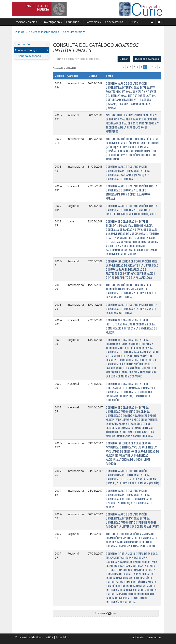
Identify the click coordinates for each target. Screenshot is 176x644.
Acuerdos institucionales (44, 32)
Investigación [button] (53, 22)
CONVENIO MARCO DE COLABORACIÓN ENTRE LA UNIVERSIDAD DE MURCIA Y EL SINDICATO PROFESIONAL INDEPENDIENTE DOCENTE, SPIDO (131, 210)
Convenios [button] (93, 22)
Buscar (124, 59)
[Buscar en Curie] (152, 22)
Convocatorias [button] (115, 22)
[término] (85, 59)
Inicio (20, 32)
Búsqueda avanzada (28, 56)
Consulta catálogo (74, 32)
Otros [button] (134, 22)
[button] (160, 22)
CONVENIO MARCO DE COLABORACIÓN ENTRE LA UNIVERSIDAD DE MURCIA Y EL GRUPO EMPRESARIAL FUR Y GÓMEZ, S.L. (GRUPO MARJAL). (131, 192)
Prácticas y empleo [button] (27, 22)
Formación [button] (74, 22)
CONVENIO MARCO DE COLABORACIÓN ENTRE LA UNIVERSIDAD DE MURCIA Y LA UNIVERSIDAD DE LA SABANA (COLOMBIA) (131, 309)
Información (22, 44)
